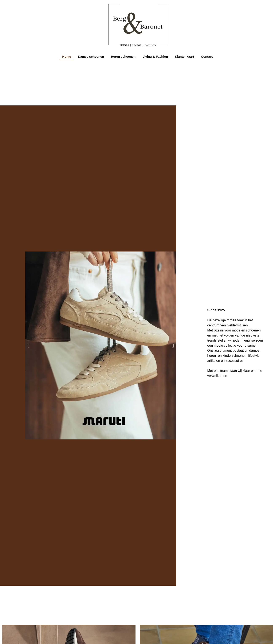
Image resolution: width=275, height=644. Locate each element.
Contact (207, 57)
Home (67, 57)
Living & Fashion (155, 57)
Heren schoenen (123, 57)
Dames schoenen (91, 57)
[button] (28, 345)
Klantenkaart (184, 57)
